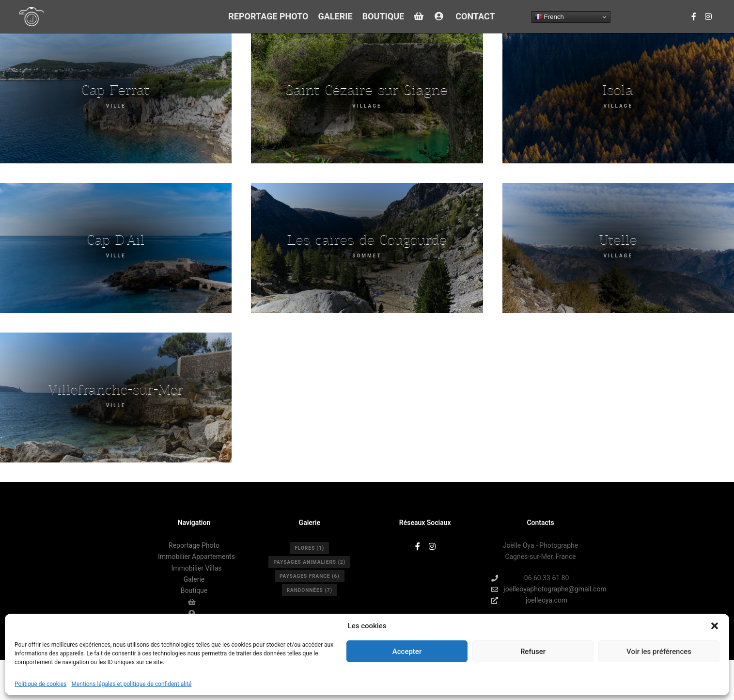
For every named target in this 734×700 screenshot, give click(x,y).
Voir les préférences (659, 652)
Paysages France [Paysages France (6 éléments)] (310, 576)
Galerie (194, 579)
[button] (715, 626)
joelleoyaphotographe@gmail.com (540, 589)
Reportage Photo (194, 545)
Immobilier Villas (196, 568)
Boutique (194, 590)
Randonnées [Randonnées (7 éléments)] (310, 590)
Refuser (533, 652)
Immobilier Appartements (196, 557)
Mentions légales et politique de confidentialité (131, 684)
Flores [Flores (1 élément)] (309, 548)
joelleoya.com (529, 600)
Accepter (407, 652)
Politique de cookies (40, 684)
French (549, 17)
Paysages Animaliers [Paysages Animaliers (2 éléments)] (309, 562)
